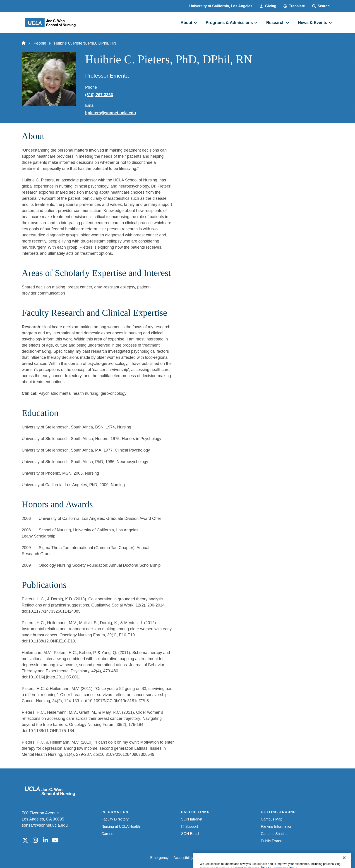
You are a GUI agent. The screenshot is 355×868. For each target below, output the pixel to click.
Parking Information (277, 826)
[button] (294, 6)
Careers (108, 834)
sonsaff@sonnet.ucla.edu (45, 825)
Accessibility (183, 858)
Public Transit (272, 841)
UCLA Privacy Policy (215, 858)
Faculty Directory (115, 819)
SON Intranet (192, 819)
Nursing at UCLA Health (121, 826)
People (40, 43)
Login (290, 858)
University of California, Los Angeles (221, 6)
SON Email (190, 834)
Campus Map (272, 819)
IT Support (189, 826)
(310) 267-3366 (99, 95)
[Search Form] (321, 6)
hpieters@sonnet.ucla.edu (111, 113)
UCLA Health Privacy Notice (259, 858)
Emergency (160, 858)
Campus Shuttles (275, 834)
